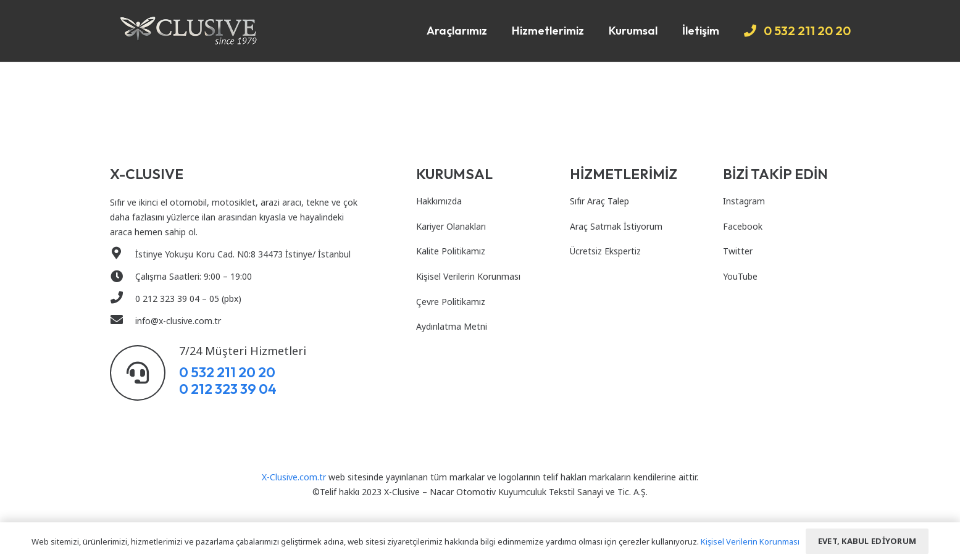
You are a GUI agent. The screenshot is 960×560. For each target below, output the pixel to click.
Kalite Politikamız (451, 251)
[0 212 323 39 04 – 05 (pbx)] (123, 299)
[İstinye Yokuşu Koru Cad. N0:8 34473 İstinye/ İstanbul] (123, 254)
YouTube (740, 276)
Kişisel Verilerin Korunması (468, 276)
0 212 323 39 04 (228, 389)
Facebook (743, 226)
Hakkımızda (439, 201)
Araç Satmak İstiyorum (616, 226)
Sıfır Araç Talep (599, 201)
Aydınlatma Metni (452, 326)
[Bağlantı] (189, 31)
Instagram (744, 201)
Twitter (738, 251)
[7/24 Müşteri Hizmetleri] (144, 373)
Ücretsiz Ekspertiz (605, 251)
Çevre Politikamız (451, 302)
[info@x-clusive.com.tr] (123, 321)
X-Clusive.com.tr (294, 477)
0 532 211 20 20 (227, 372)
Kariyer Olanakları (451, 226)
